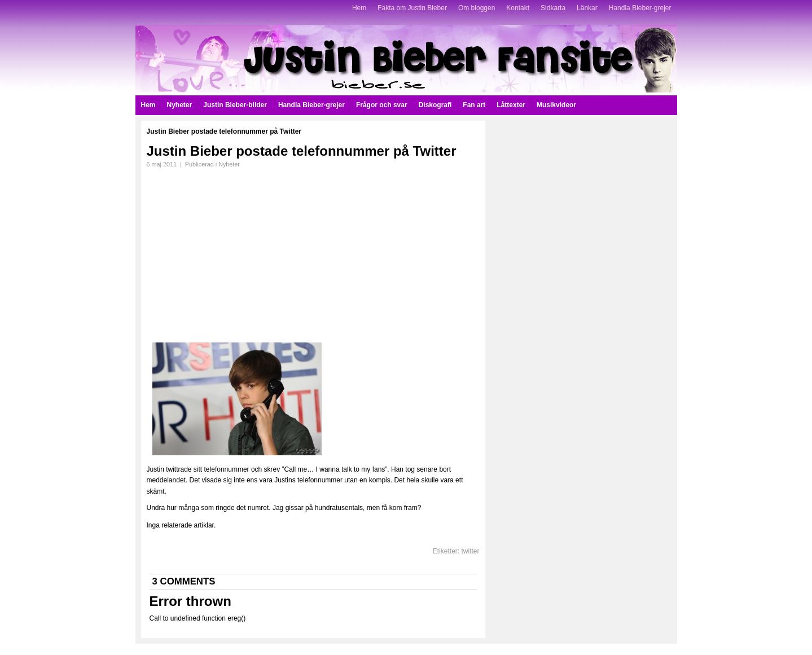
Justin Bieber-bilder (235, 105)
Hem (359, 8)
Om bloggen (477, 8)
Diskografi (435, 105)
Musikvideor (556, 105)
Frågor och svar (382, 105)
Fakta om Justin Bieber (412, 8)
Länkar (587, 8)
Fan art (474, 105)
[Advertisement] (242, 252)
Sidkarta (553, 8)
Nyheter (180, 105)
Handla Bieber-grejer (640, 8)
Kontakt (518, 8)
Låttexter (511, 105)
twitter (470, 551)
